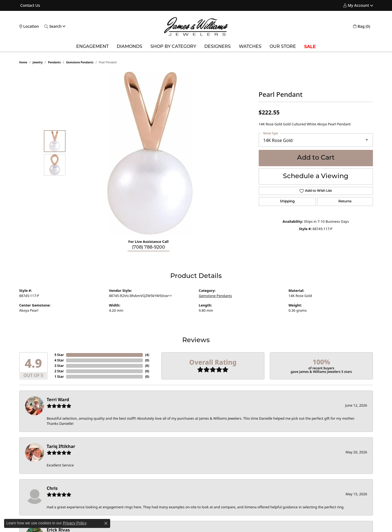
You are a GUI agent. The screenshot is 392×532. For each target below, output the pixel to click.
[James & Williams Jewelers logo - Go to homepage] (196, 26)
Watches (250, 47)
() (147, 355)
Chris (52, 488)
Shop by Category (173, 47)
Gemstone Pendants (80, 62)
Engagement (92, 47)
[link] (30, 5)
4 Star (59, 360)
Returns (345, 202)
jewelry (38, 62)
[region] (150, 153)
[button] (356, 5)
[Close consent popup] (106, 523)
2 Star (59, 371)
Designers (217, 47)
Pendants (54, 62)
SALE (310, 47)
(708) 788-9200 (149, 248)
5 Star (59, 355)
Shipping (287, 202)
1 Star (59, 377)
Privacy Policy (75, 523)
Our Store (283, 47)
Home (23, 62)
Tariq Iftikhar (61, 446)
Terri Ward (58, 400)
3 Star (59, 366)
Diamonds (129, 47)
